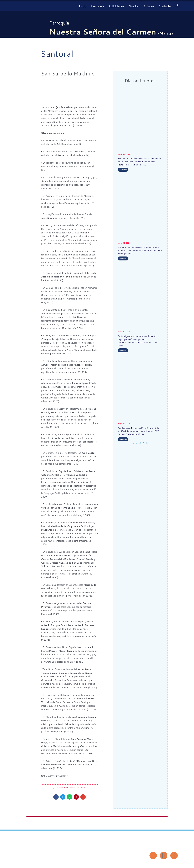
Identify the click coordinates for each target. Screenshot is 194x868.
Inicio (83, 6)
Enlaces (149, 6)
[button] (178, 5)
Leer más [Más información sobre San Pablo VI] (123, 350)
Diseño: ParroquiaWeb (169, 864)
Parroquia (97, 6)
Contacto (165, 6)
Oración (134, 6)
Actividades (117, 6)
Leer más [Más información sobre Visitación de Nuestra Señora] (123, 170)
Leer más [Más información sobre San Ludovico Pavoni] (123, 439)
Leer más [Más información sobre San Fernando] (123, 258)
